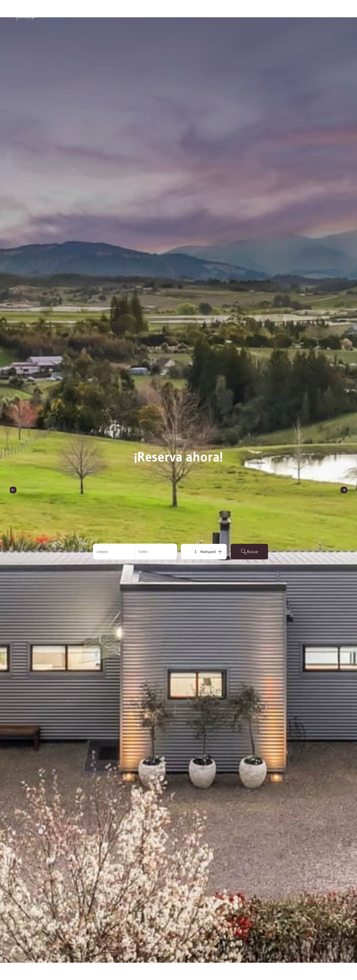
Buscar (249, 552)
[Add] (220, 552)
